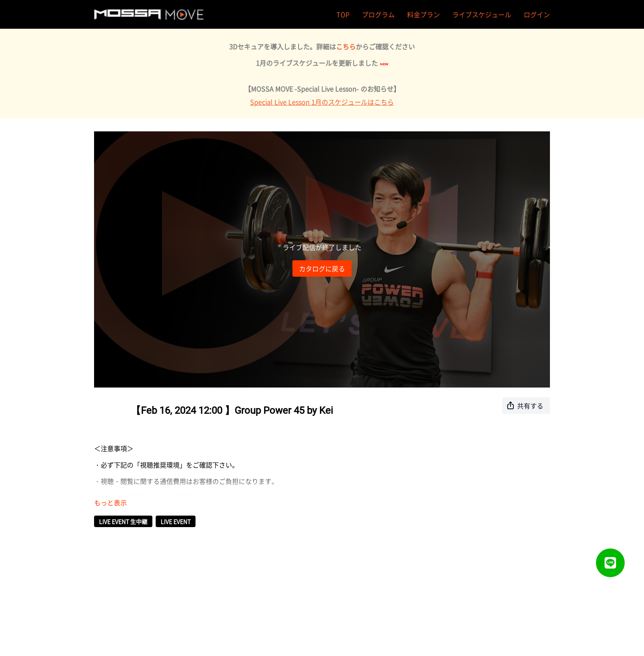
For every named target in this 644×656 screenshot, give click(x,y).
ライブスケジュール (482, 14)
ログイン (537, 14)
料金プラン (423, 14)
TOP (343, 14)
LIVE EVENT (176, 521)
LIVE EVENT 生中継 (123, 521)
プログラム (378, 14)
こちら (346, 46)
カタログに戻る (322, 268)
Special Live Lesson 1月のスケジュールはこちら (322, 102)
